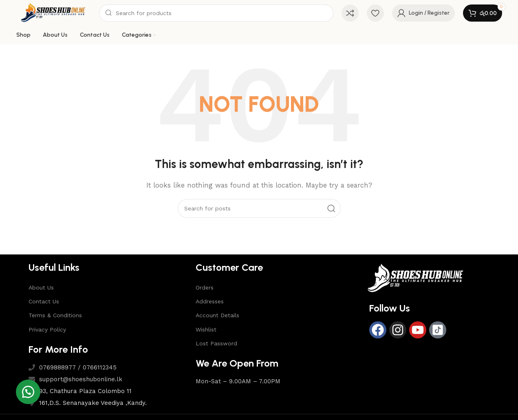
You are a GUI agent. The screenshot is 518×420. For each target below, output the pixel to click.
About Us (41, 287)
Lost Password (216, 343)
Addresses (210, 301)
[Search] (216, 13)
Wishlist (206, 329)
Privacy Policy (47, 329)
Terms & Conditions (55, 315)
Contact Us (44, 301)
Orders (205, 287)
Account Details (217, 315)
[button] (29, 391)
